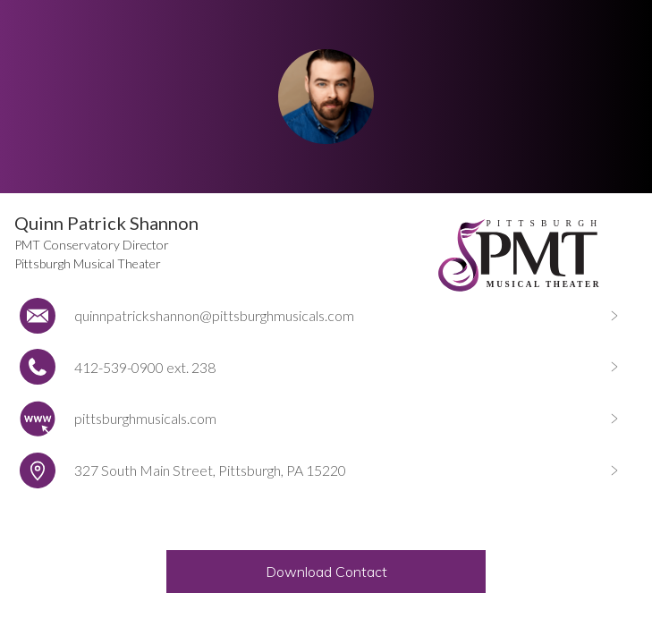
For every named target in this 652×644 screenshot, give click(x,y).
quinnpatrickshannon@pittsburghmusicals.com (214, 315)
